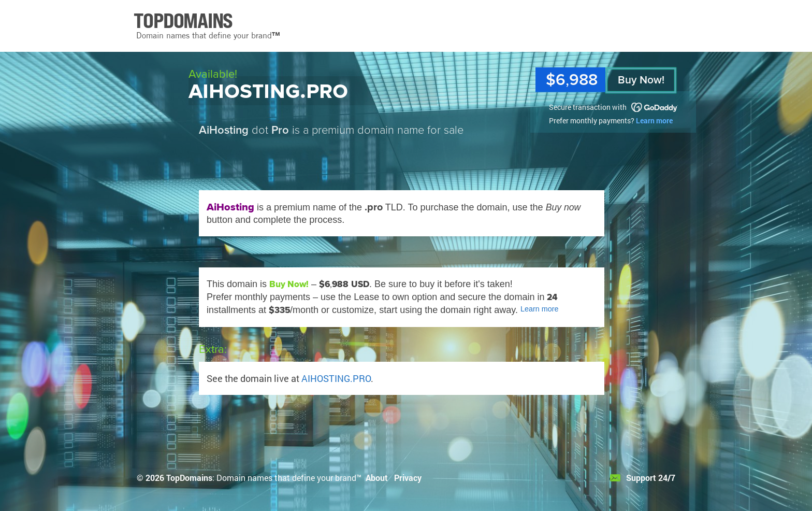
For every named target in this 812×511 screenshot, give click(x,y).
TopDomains (189, 478)
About (377, 478)
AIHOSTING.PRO (336, 378)
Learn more (654, 120)
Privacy (408, 478)
